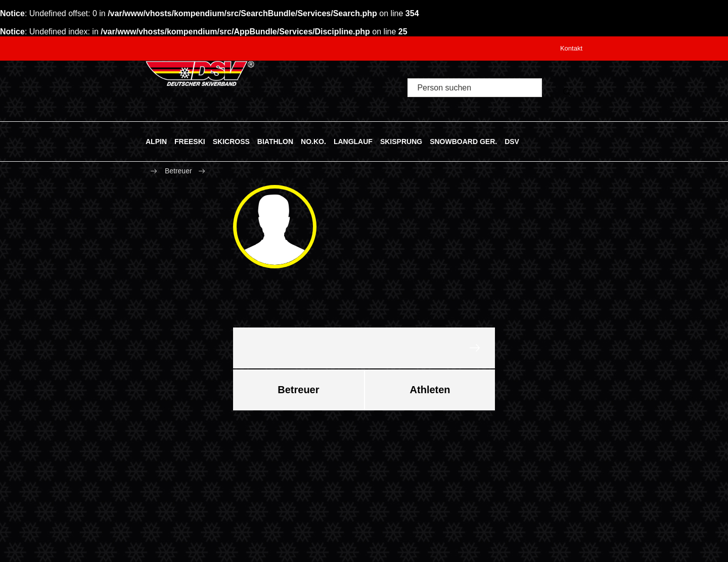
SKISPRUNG (401, 141)
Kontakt (571, 48)
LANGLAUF (353, 141)
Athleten (430, 390)
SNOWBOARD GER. (463, 141)
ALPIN (156, 141)
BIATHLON (275, 141)
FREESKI (190, 141)
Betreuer (178, 171)
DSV (512, 141)
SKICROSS (231, 141)
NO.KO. (313, 141)
